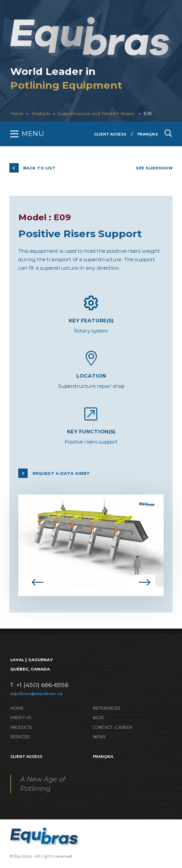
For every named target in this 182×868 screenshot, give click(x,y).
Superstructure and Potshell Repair (97, 113)
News (99, 737)
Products (41, 113)
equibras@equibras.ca (36, 693)
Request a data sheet (61, 473)
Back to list (39, 168)
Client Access (110, 134)
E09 (148, 113)
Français (148, 134)
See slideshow (154, 168)
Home (17, 113)
